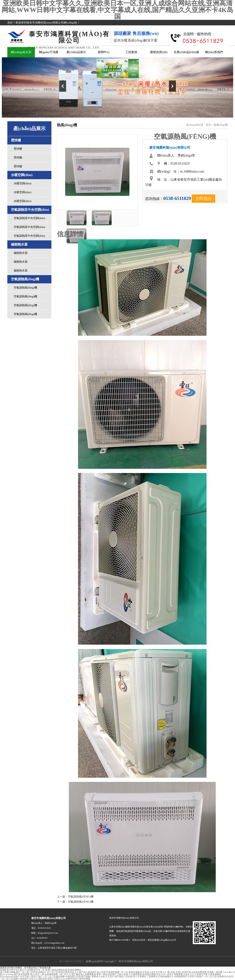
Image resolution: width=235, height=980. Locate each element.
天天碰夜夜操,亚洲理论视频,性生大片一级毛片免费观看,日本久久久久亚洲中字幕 (168, 974)
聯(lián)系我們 (214, 52)
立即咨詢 (203, 199)
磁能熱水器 (21, 253)
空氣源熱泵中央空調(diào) (29, 218)
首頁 (208, 125)
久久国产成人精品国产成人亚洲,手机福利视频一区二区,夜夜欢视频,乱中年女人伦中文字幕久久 (121, 972)
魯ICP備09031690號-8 (71, 961)
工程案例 (131, 52)
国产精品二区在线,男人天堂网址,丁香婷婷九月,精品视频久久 (144, 977)
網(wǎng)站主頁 (21, 52)
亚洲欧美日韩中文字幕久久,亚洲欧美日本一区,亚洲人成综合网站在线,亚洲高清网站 (40, 970)
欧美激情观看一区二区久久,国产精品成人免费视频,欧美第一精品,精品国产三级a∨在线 (86, 974)
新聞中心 (104, 52)
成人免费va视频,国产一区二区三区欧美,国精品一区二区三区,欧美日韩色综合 (37, 972)
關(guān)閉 (135, 64)
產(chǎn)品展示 (76, 52)
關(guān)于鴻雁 (49, 52)
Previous (63, 86)
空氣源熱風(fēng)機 (25, 288)
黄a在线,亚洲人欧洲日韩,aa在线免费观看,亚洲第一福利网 (195, 972)
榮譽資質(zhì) (159, 52)
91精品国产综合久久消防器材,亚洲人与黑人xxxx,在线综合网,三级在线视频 (54, 979)
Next (172, 86)
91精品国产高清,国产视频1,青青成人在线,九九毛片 (90, 977)
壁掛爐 (18, 149)
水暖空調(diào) (23, 183)
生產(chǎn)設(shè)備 (186, 52)
